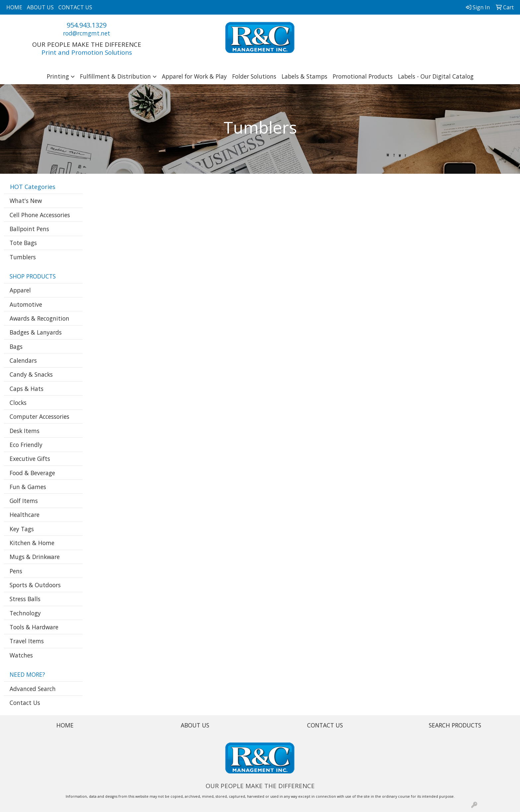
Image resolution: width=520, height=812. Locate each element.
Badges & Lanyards (36, 332)
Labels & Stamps (304, 76)
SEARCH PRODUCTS (455, 725)
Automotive (26, 304)
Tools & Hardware (34, 627)
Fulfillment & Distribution (115, 76)
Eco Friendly (26, 445)
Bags (16, 346)
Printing (58, 76)
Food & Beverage (32, 473)
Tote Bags (23, 243)
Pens (16, 571)
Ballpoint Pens (29, 229)
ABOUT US (40, 7)
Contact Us (25, 703)
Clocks (18, 403)
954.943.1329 (87, 25)
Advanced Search (33, 689)
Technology (25, 613)
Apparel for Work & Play (194, 76)
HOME (14, 7)
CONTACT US (75, 7)
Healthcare (25, 515)
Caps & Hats (27, 389)
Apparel (20, 290)
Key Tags (22, 529)
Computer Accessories (39, 416)
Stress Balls (25, 599)
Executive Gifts (30, 459)
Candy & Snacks (31, 374)
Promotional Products (363, 76)
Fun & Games (28, 487)
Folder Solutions (254, 76)
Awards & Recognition (39, 318)
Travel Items (27, 641)
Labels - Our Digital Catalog (436, 76)
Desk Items (25, 431)
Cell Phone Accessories (40, 215)
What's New (26, 201)
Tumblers (23, 257)
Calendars (23, 360)
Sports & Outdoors (35, 585)
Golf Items (24, 501)
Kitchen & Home (32, 543)
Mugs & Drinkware (35, 557)
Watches (21, 655)
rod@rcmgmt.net (87, 33)
